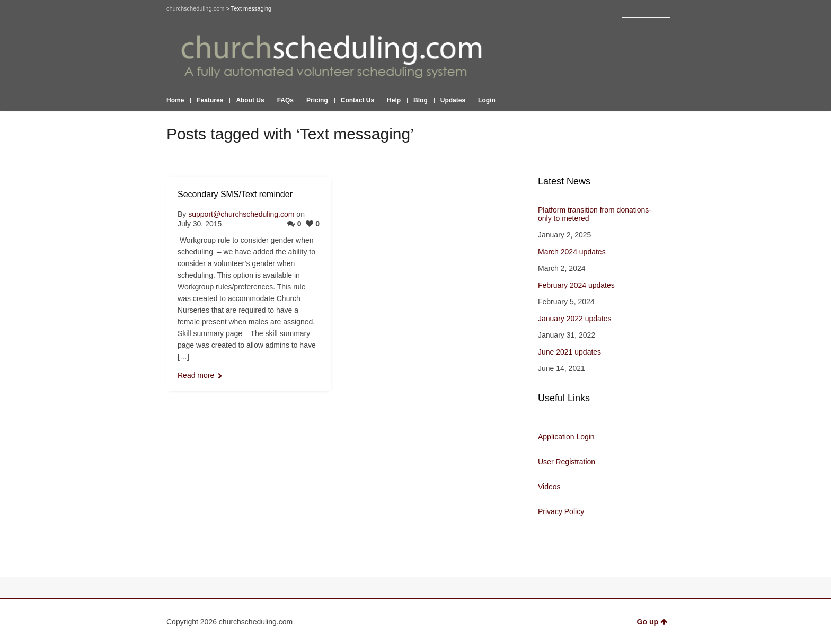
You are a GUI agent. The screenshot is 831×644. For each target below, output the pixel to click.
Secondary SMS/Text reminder (235, 194)
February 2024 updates (576, 285)
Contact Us (357, 100)
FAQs (285, 100)
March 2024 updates (572, 252)
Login (487, 100)
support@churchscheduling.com (241, 214)
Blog (421, 100)
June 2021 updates (569, 352)
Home (175, 100)
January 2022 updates (575, 319)
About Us (250, 100)
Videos (549, 487)
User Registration (567, 462)
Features (210, 100)
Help (394, 100)
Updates (453, 100)
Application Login (566, 437)
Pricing (317, 100)
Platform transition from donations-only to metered (595, 214)
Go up (652, 622)
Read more (196, 375)
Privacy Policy (561, 511)
